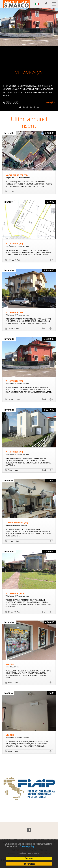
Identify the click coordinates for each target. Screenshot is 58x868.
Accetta (29, 858)
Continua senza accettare (29, 853)
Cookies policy (27, 846)
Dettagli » (51, 102)
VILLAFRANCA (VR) (14, 244)
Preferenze (29, 864)
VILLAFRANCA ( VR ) (15, 593)
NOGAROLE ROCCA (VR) (17, 175)
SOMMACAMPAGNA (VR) (17, 523)
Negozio (10, 664)
